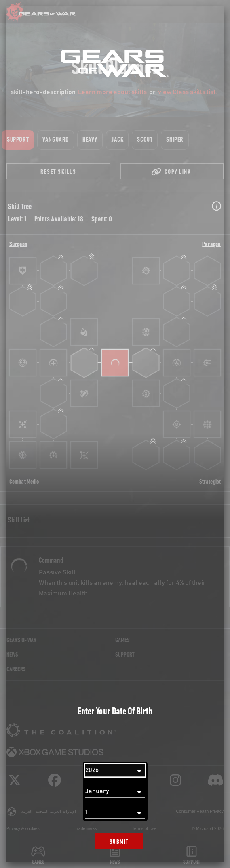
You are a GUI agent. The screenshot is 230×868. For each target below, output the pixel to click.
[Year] (115, 770)
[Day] (115, 812)
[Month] (115, 791)
